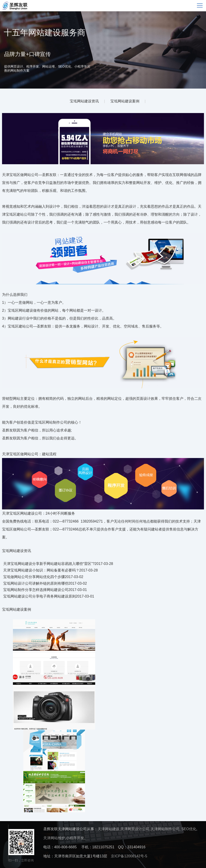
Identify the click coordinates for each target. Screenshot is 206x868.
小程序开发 (75, 838)
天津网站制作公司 (165, 829)
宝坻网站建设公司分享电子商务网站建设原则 (39, 596)
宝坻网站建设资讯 (84, 101)
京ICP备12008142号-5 (129, 856)
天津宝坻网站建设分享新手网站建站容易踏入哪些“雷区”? (49, 564)
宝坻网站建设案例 (125, 101)
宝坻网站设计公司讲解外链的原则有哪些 (36, 583)
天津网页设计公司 (135, 829)
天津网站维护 (54, 838)
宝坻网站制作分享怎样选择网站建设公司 (36, 590)
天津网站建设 (109, 829)
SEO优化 (189, 829)
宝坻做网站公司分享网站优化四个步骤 (34, 577)
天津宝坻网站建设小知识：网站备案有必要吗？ (41, 570)
